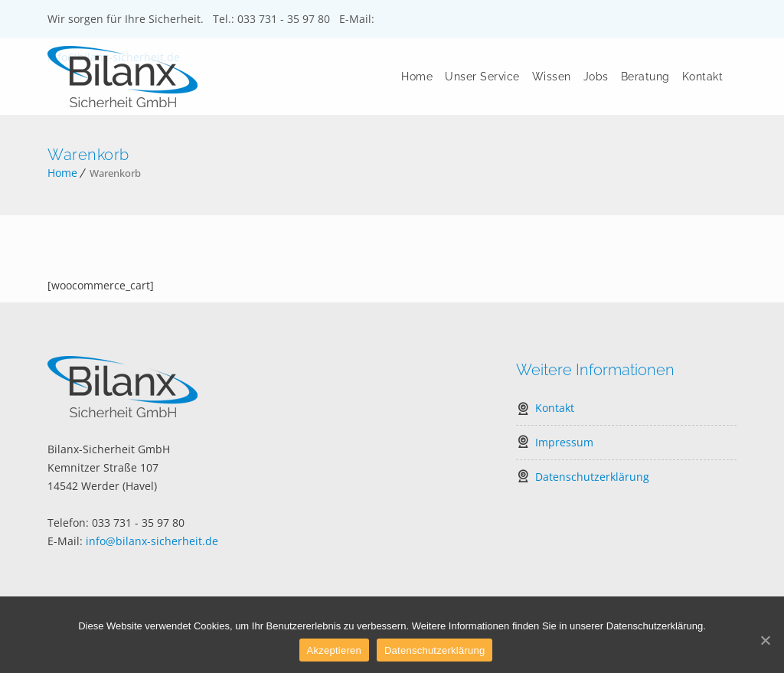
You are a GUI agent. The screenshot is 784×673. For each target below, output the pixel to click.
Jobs (596, 77)
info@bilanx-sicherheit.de (152, 541)
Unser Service (482, 77)
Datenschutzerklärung (592, 477)
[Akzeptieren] (765, 640)
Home (417, 77)
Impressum (564, 442)
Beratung (645, 77)
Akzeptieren (334, 650)
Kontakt (703, 77)
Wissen (552, 77)
